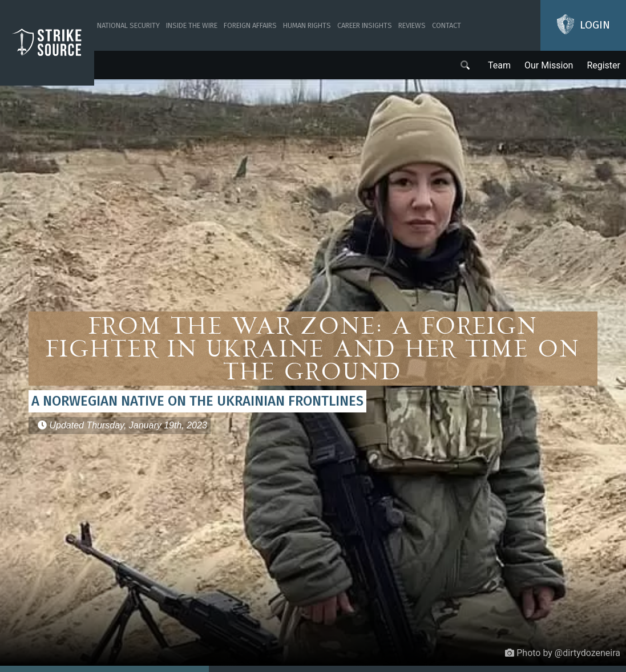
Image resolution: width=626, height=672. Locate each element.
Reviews (412, 25)
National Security (128, 25)
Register (603, 65)
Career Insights (365, 25)
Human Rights (307, 25)
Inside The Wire (192, 25)
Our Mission (549, 65)
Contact (447, 25)
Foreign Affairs (250, 25)
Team (499, 65)
